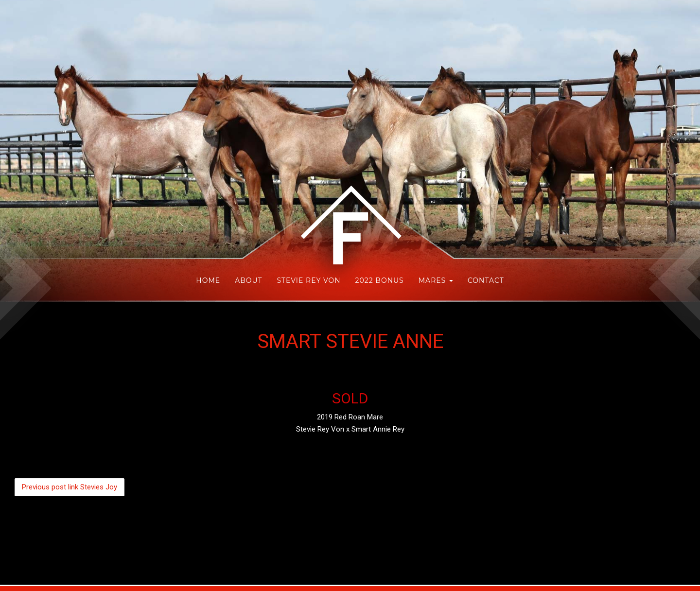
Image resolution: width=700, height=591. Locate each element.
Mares (436, 280)
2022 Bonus (380, 280)
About (248, 280)
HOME (208, 280)
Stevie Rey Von (308, 280)
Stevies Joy (70, 487)
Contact (486, 280)
